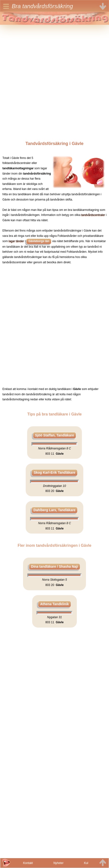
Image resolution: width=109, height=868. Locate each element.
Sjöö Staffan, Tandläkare (54, 435)
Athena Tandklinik (54, 604)
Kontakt (28, 863)
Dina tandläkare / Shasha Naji (54, 566)
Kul (86, 863)
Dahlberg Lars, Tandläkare (55, 510)
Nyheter (59, 863)
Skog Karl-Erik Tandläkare (54, 472)
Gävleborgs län (39, 241)
